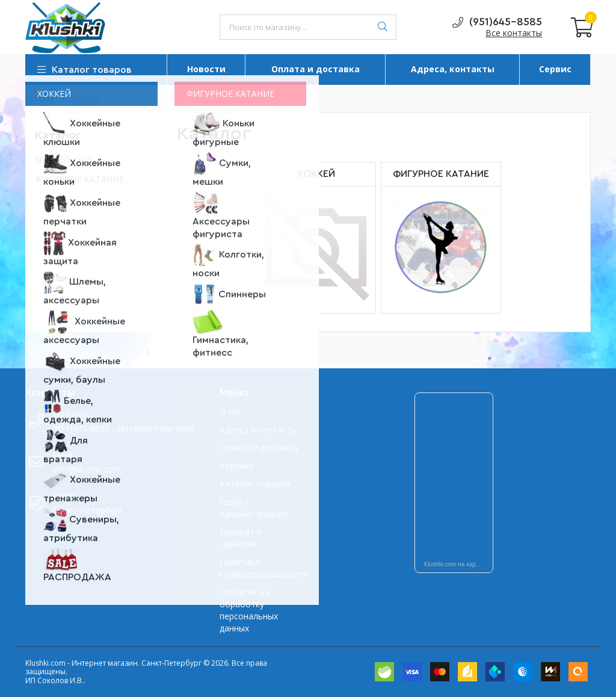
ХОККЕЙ (65, 160)
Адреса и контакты (258, 429)
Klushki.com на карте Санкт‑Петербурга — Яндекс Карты (459, 564)
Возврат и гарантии (241, 538)
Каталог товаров (255, 484)
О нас (231, 411)
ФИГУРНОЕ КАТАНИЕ (90, 180)
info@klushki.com (87, 469)
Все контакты (514, 33)
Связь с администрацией (254, 508)
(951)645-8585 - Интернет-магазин (123, 428)
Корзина (237, 466)
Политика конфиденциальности (259, 568)
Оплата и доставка (259, 448)
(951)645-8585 (497, 23)
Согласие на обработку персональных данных (249, 610)
